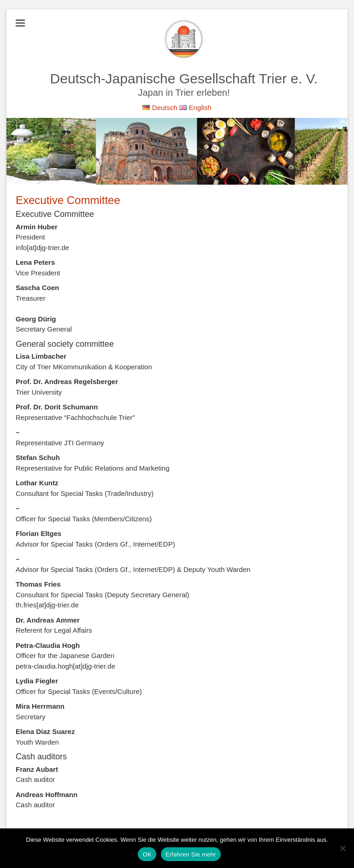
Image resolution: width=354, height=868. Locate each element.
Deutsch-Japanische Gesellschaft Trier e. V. (184, 79)
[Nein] (342, 848)
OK (147, 854)
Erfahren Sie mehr (191, 854)
